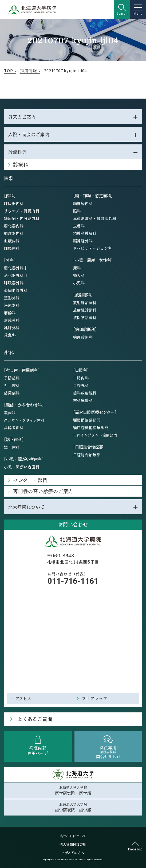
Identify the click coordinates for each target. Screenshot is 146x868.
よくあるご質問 (35, 719)
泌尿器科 (12, 305)
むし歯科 (12, 385)
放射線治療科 (85, 302)
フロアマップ (95, 698)
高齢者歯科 (14, 427)
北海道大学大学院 (73, 790)
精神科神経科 (85, 233)
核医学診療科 (85, 317)
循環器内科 (14, 233)
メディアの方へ (73, 853)
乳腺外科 (12, 327)
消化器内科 (14, 226)
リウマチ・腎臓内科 (22, 211)
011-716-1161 (73, 581)
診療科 (21, 165)
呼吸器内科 (14, 203)
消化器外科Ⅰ (16, 268)
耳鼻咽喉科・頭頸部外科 (95, 218)
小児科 (79, 283)
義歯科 (10, 412)
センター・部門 (30, 480)
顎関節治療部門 (87, 420)
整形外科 (12, 298)
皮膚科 (79, 226)
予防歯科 (12, 378)
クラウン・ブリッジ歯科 (24, 420)
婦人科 (79, 275)
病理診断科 (83, 337)
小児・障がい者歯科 (22, 467)
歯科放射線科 (85, 393)
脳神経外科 (83, 241)
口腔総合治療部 (87, 455)
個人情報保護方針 (73, 844)
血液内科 (12, 241)
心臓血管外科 (16, 290)
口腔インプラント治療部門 (95, 435)
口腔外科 (81, 385)
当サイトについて (73, 836)
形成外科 (12, 320)
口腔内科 (81, 378)
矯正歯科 (12, 447)
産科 (77, 268)
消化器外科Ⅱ (16, 275)
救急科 (10, 335)
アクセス (23, 698)
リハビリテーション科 (93, 248)
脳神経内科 (83, 203)
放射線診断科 (85, 310)
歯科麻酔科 (83, 400)
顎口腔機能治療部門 (91, 427)
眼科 (77, 211)
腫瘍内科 (12, 248)
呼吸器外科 (14, 283)
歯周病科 (12, 393)
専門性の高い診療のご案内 (43, 491)
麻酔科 (10, 313)
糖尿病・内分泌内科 (22, 218)
